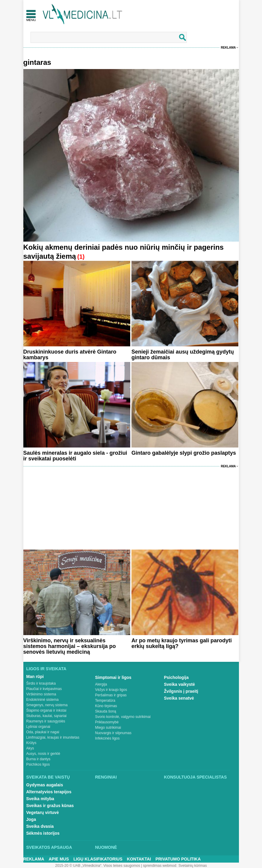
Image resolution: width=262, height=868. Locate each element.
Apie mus (59, 859)
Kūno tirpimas (106, 706)
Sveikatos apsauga (49, 847)
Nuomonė (106, 847)
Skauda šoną (106, 711)
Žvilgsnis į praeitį (181, 691)
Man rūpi (35, 677)
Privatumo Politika (178, 859)
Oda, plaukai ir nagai (43, 732)
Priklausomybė (107, 722)
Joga (31, 819)
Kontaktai (139, 859)
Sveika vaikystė (180, 684)
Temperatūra (105, 701)
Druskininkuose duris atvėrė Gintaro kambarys (70, 355)
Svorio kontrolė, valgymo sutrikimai (123, 717)
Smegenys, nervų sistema (47, 705)
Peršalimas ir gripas (111, 695)
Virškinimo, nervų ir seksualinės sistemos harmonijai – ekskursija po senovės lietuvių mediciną (70, 646)
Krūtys (31, 743)
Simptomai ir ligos (113, 677)
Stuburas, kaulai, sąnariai (47, 716)
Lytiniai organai (38, 727)
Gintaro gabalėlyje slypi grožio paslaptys (184, 453)
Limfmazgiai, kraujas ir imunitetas (53, 737)
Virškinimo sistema (41, 694)
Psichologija (176, 677)
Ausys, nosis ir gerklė (43, 754)
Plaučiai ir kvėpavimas (44, 689)
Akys (30, 748)
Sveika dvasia (40, 826)
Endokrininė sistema (43, 700)
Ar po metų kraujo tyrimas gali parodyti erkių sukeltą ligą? (182, 643)
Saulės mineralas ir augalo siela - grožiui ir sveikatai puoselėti (75, 456)
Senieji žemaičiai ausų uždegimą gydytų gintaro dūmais (183, 355)
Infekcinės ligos (107, 738)
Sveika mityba (40, 799)
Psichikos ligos (38, 764)
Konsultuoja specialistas (196, 777)
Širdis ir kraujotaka (41, 683)
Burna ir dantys (38, 759)
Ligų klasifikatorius (98, 859)
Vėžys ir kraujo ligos (111, 690)
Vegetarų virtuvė (43, 812)
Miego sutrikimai (108, 728)
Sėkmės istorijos (43, 833)
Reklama (228, 48)
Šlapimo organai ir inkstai (46, 710)
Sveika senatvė (179, 698)
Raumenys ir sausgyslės (46, 721)
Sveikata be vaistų (48, 777)
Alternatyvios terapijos (49, 792)
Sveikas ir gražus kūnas (50, 806)
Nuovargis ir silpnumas (113, 733)
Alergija (101, 684)
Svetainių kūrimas (193, 866)
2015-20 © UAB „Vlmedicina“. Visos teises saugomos (97, 866)
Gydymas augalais (45, 785)
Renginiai (106, 777)
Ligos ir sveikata (46, 669)
